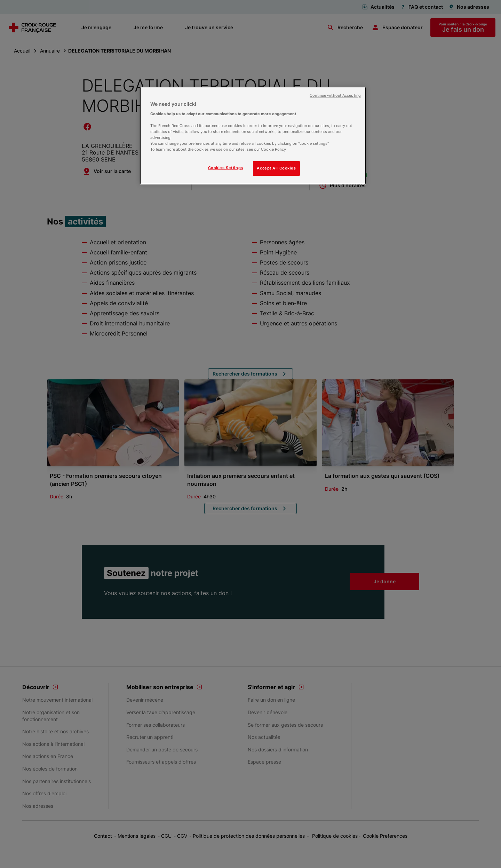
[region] (253, 136)
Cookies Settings (226, 168)
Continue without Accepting (335, 96)
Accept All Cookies (276, 168)
